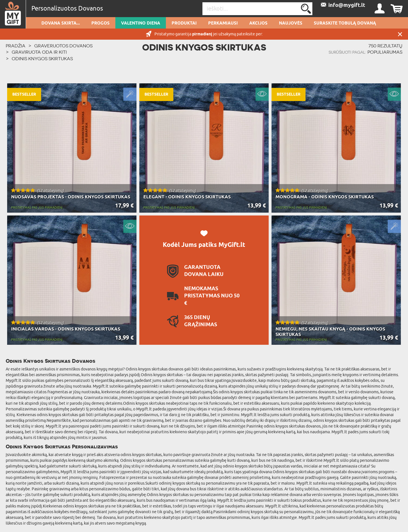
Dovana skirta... (61, 23)
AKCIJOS (258, 23)
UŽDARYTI (400, 34)
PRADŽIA (16, 46)
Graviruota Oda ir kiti (39, 52)
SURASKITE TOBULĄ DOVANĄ (345, 23)
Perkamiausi (223, 23)
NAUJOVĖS (291, 23)
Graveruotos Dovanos (63, 46)
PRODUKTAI (184, 23)
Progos (101, 23)
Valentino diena (141, 23)
